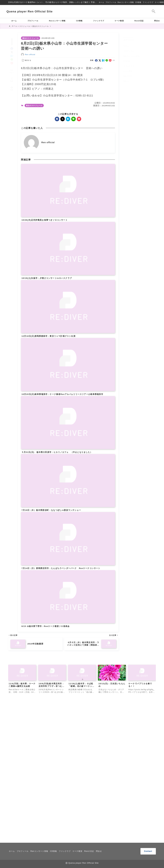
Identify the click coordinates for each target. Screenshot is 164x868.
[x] (12, 48)
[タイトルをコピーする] (12, 67)
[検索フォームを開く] (152, 12)
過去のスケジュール (31, 38)
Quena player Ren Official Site (31, 11)
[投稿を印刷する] (12, 84)
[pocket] (12, 59)
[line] (12, 55)
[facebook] (12, 44)
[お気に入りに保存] (12, 76)
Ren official (30, 54)
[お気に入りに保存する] (26, 60)
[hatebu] (12, 52)
